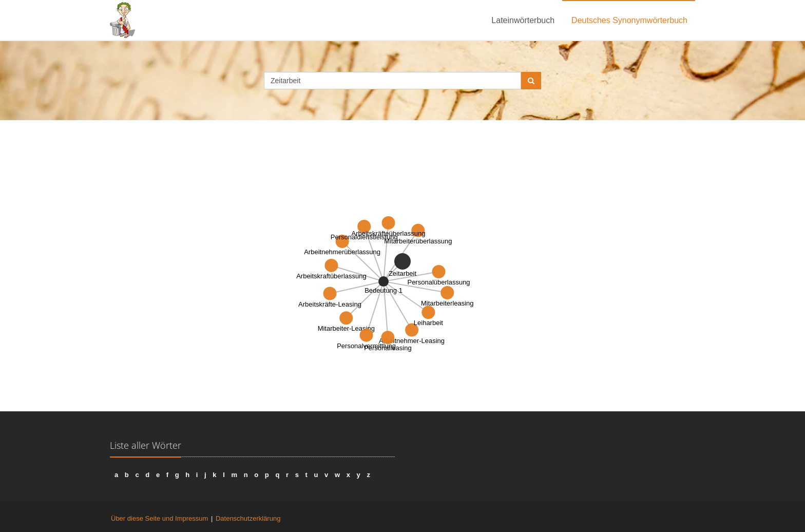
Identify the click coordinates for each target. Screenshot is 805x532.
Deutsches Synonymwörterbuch (629, 20)
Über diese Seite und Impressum (159, 518)
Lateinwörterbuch (523, 20)
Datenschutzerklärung (248, 518)
